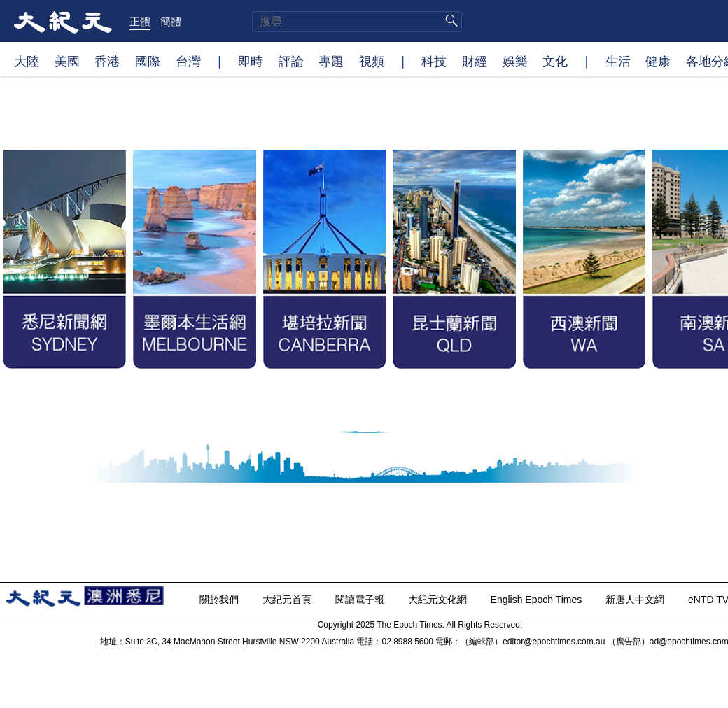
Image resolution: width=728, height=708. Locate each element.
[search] (357, 22)
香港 (107, 61)
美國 (67, 61)
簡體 (171, 21)
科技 (434, 61)
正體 (140, 21)
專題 (331, 61)
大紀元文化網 (439, 600)
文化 (555, 61)
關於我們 (220, 600)
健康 (658, 61)
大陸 (27, 61)
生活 (618, 61)
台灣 (188, 61)
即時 (251, 61)
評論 (291, 61)
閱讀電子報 (361, 600)
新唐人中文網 (636, 600)
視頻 (372, 61)
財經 (475, 61)
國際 (148, 61)
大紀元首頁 (288, 600)
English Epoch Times (538, 600)
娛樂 (515, 61)
